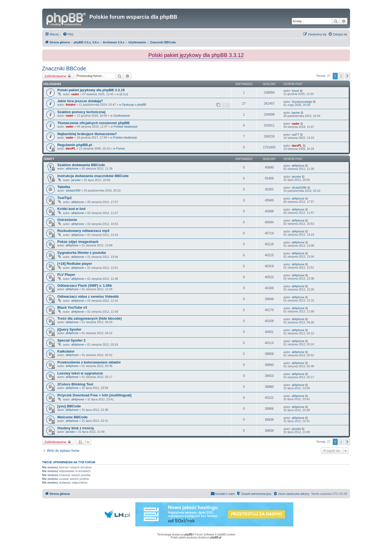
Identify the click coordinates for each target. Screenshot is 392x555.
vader (75, 94)
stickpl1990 (73, 190)
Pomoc (121, 148)
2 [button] (341, 76)
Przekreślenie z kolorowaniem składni (89, 362)
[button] (347, 76)
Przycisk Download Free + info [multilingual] (94, 395)
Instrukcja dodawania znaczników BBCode (93, 176)
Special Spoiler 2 (72, 340)
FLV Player (66, 275)
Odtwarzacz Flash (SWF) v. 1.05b (85, 286)
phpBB (188, 535)
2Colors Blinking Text (75, 384)
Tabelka (64, 187)
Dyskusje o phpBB (134, 105)
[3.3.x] (124, 94)
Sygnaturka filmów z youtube (82, 253)
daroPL (71, 148)
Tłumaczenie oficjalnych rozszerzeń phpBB (94, 123)
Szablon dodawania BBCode (81, 165)
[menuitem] (68, 34)
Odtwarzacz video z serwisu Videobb (88, 296)
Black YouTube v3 (72, 307)
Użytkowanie (122, 116)
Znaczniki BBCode (64, 68)
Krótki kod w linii (72, 209)
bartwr (296, 113)
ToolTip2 (65, 198)
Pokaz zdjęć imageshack (78, 242)
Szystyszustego (302, 102)
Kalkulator (66, 351)
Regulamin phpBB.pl (75, 145)
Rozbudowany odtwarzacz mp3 (84, 231)
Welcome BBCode (73, 417)
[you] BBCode (69, 406)
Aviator (71, 105)
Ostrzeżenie (67, 220)
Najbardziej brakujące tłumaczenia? (87, 134)
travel (295, 91)
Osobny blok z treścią (76, 428)
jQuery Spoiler (69, 329)
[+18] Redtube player (75, 264)
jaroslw (76, 180)
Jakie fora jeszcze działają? (80, 101)
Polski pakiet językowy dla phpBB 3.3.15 (91, 90)
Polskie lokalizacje (126, 127)
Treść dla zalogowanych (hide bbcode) (90, 318)
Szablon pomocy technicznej (81, 112)
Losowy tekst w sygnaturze (80, 373)
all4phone (72, 169)
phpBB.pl (216, 537)
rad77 (296, 135)
